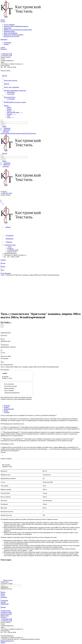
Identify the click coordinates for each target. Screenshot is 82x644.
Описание (7, 406)
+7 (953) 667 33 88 (6, 54)
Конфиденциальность (7, 641)
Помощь (3, 607)
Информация (5, 604)
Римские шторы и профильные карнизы (16, 26)
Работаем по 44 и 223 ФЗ (11, 36)
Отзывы (6, 44)
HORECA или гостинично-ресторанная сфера (18, 30)
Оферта (3, 642)
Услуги (3, 596)
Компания (4, 597)
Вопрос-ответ (5, 616)
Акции (3, 594)
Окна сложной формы (11, 33)
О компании (8, 43)
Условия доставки (6, 612)
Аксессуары (8, 28)
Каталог (3, 592)
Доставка (7, 412)
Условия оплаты (6, 611)
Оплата (6, 411)
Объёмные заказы (9, 31)
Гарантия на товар (6, 614)
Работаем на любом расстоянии (13, 35)
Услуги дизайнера (9, 25)
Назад (9, 247)
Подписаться (4, 587)
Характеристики (9, 409)
